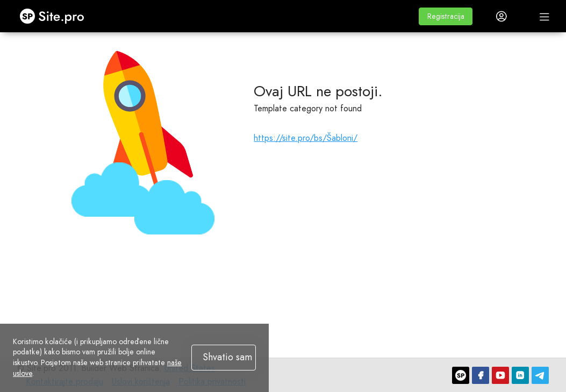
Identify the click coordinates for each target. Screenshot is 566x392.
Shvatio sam (227, 357)
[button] (446, 16)
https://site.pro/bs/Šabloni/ (306, 138)
